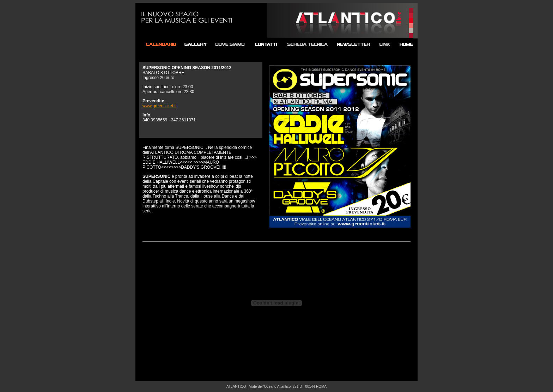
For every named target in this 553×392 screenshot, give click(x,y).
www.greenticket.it (160, 106)
